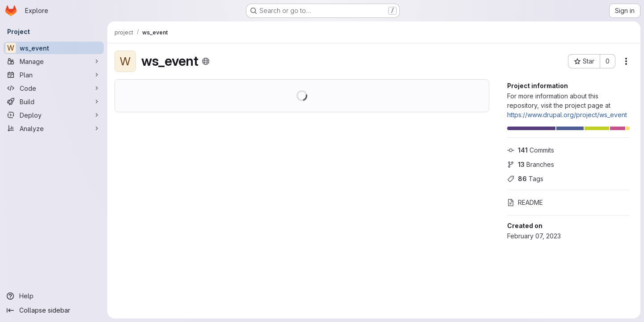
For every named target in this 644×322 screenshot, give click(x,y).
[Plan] (54, 75)
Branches (531, 164)
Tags (525, 179)
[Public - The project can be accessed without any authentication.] (206, 61)
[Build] (54, 102)
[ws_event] (54, 48)
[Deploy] (54, 115)
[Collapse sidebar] (54, 310)
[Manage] (54, 61)
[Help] (54, 296)
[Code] (54, 88)
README (525, 202)
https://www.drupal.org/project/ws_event (567, 115)
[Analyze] (54, 128)
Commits (531, 150)
